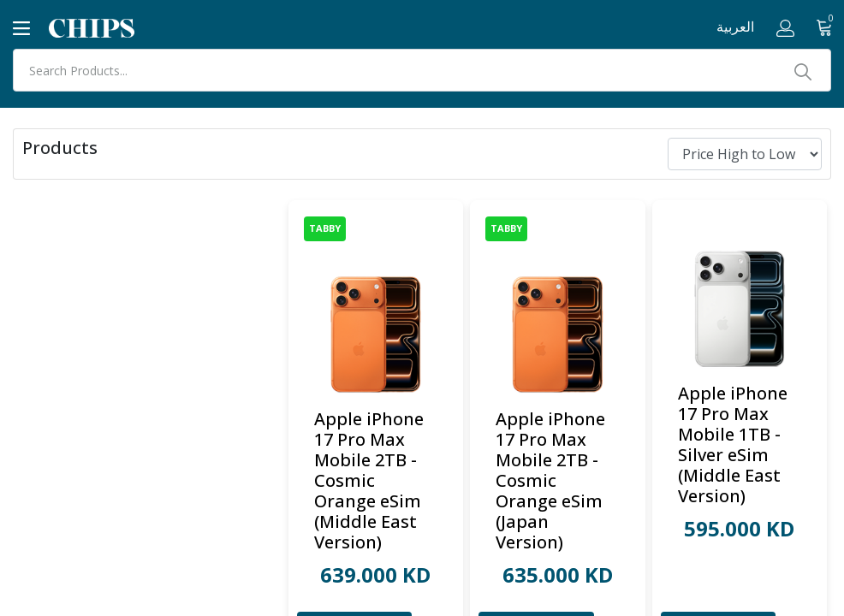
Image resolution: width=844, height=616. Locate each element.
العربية (735, 27)
